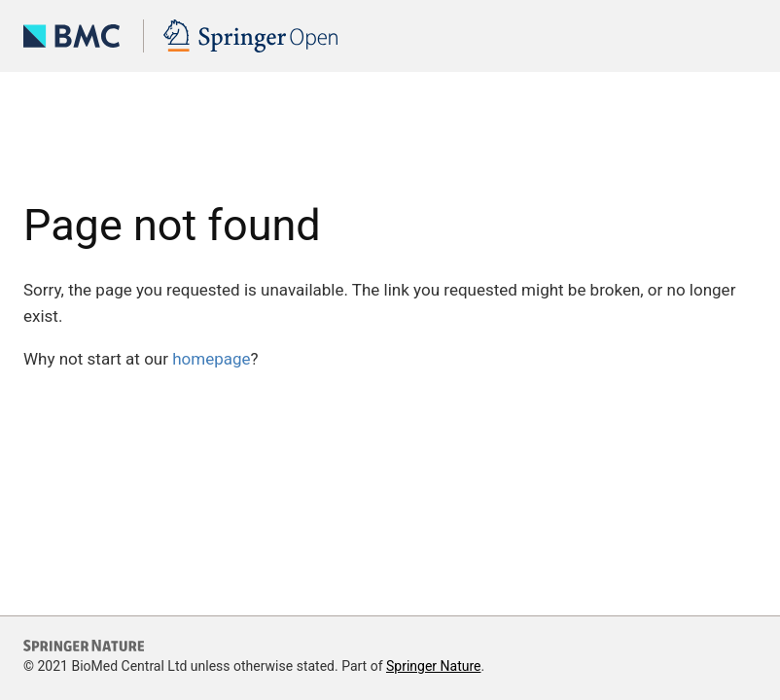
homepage (211, 359)
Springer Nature (434, 666)
